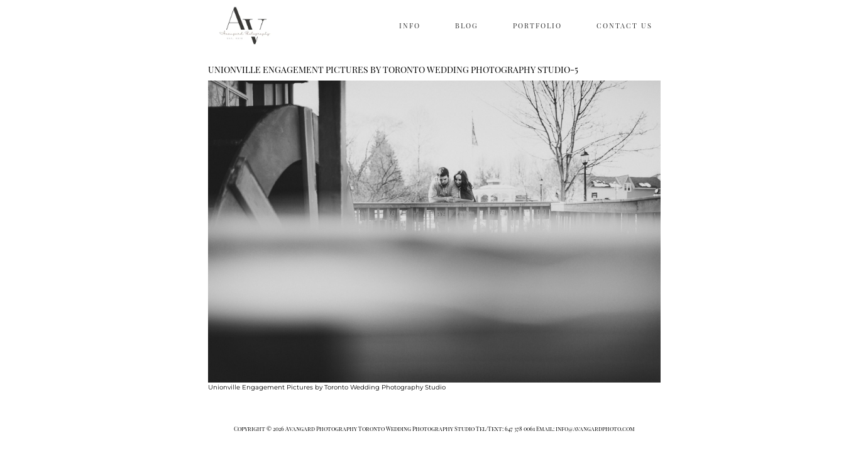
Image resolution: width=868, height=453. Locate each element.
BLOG (467, 25)
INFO (410, 25)
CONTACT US (624, 25)
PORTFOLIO (537, 25)
